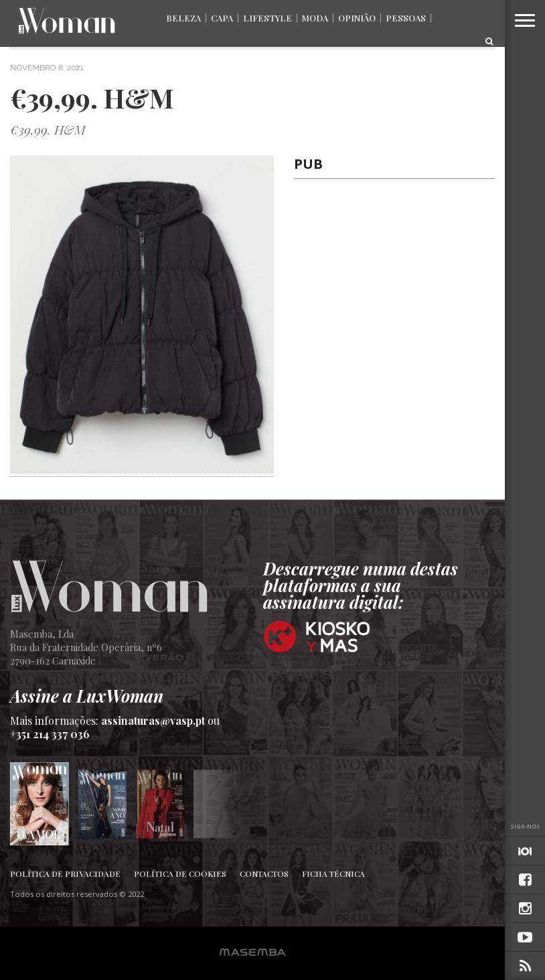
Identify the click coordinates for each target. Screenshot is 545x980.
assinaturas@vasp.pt (153, 720)
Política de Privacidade (65, 873)
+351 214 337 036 (50, 734)
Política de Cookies (180, 873)
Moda (315, 18)
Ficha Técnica (333, 873)
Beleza (183, 18)
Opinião (357, 18)
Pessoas (406, 18)
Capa (222, 18)
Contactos (264, 873)
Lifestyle (267, 18)
